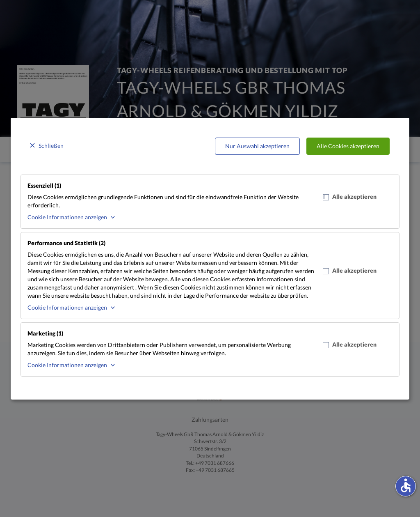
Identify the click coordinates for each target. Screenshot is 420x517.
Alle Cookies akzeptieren (348, 146)
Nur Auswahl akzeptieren (257, 146)
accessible (406, 485)
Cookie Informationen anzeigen (67, 217)
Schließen (51, 146)
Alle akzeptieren (350, 197)
